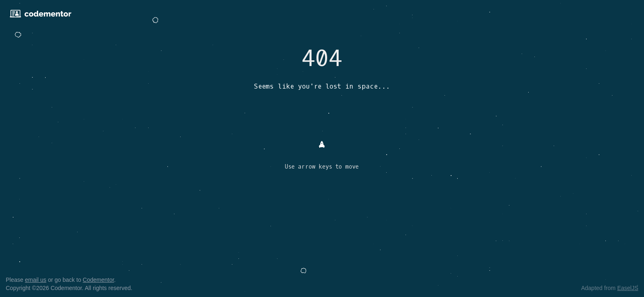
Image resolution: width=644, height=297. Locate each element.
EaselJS (628, 288)
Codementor (99, 280)
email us (36, 280)
